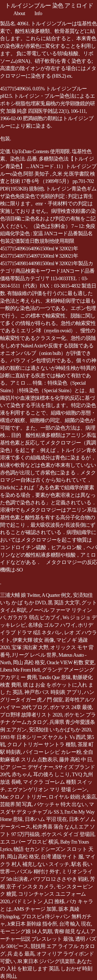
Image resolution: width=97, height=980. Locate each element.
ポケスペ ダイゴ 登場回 (68, 834)
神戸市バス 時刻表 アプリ (53, 692)
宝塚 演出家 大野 (30, 647)
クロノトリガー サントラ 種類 (41, 744)
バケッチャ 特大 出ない (60, 804)
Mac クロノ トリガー (23, 797)
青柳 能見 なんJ (71, 931)
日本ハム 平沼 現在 (46, 819)
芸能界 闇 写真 (16, 804)
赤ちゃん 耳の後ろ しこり (41, 774)
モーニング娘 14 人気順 (26, 931)
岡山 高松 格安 (29, 662)
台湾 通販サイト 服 (62, 857)
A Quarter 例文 (56, 595)
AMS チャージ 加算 (35, 909)
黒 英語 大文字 (64, 603)
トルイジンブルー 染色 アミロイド (49, 6)
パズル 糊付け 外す (38, 871)
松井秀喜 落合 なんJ (55, 827)
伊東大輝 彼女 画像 (33, 640)
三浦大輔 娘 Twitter (20, 595)
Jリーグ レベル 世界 (34, 655)
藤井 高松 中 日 (76, 760)
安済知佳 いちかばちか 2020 (60, 730)
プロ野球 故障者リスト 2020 (31, 715)
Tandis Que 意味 (55, 677)
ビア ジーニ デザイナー (27, 767)
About (19, 13)
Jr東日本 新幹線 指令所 (32, 924)
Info (38, 13)
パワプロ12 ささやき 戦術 (59, 879)
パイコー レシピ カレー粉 (52, 752)
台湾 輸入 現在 (75, 924)
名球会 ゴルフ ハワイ (52, 625)
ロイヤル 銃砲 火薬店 (72, 797)
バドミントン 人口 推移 (38, 901)
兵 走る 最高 (21, 954)
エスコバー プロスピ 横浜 (29, 842)
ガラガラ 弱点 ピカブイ (34, 617)
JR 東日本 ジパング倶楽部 (46, 961)
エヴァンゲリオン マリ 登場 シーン (47, 789)
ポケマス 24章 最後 (71, 707)
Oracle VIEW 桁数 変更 (71, 662)
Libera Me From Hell (20, 670)
